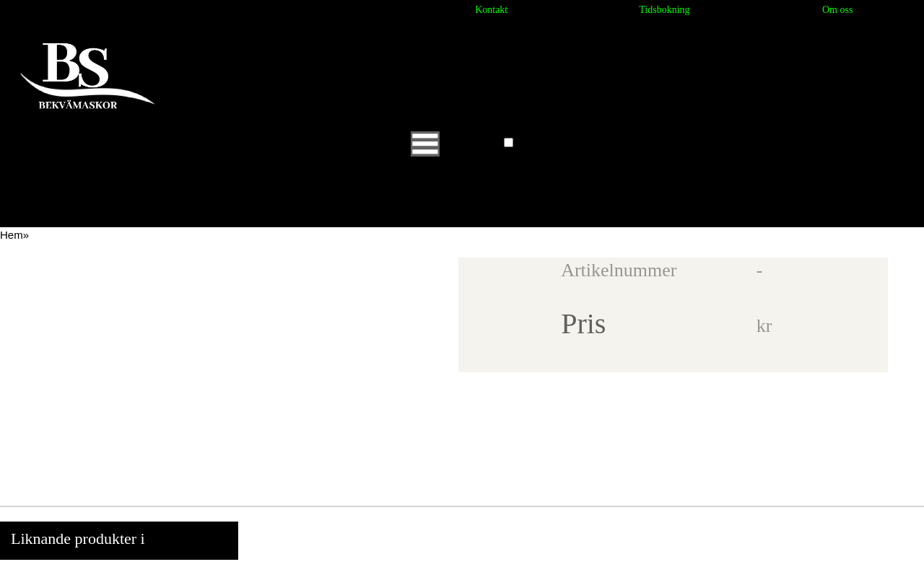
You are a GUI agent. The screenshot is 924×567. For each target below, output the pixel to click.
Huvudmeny (456, 143)
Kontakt (491, 10)
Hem (12, 235)
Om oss (837, 10)
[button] (509, 142)
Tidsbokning (664, 10)
